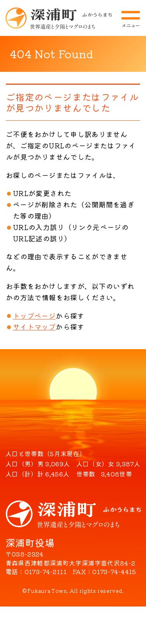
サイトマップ (34, 326)
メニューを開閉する (130, 19)
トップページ (34, 316)
